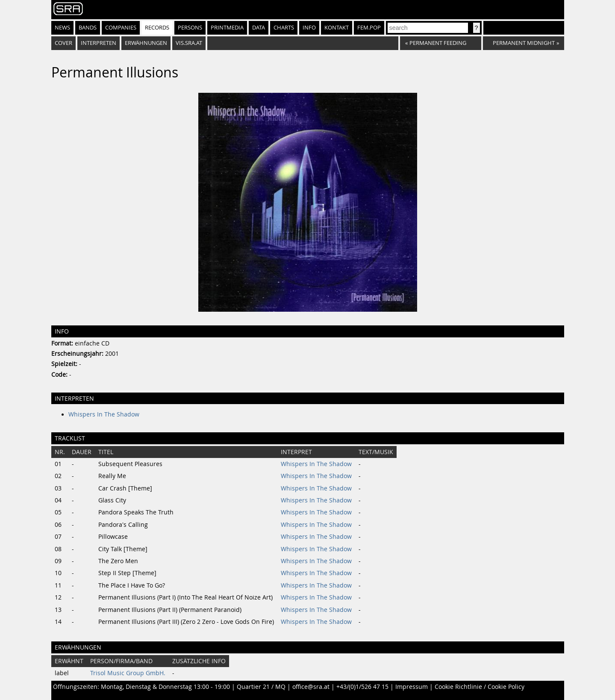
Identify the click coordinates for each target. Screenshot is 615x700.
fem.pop (369, 28)
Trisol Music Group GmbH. (128, 673)
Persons (190, 28)
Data (259, 28)
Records (157, 28)
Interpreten (99, 43)
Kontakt (337, 28)
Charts (284, 28)
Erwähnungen (146, 43)
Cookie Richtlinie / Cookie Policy (480, 687)
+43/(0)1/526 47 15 (362, 687)
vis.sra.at (189, 43)
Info (309, 28)
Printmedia (227, 28)
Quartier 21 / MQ (261, 687)
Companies (121, 28)
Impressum (412, 687)
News (62, 28)
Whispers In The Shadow (104, 414)
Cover (63, 43)
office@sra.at (311, 687)
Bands (88, 28)
